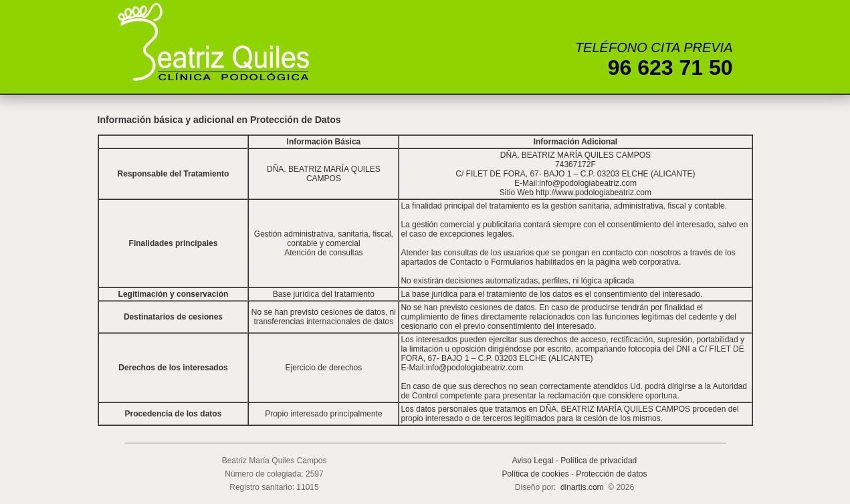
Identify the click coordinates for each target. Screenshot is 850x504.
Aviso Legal (533, 461)
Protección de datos (611, 474)
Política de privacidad (599, 461)
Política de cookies (536, 474)
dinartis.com (582, 487)
